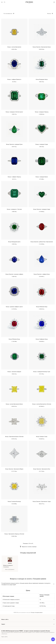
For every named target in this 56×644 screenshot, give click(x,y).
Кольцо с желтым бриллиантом (14, 47)
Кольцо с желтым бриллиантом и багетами (42, 404)
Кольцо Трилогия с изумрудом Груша (14, 144)
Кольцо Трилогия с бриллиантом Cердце (42, 501)
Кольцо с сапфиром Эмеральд (14, 177)
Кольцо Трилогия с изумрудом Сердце (42, 209)
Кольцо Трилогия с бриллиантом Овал (42, 469)
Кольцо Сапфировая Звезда (42, 339)
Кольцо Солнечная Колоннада (14, 501)
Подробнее (6, 567)
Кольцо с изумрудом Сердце (42, 144)
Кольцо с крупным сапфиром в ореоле (14, 307)
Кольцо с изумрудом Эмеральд (42, 112)
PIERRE (15, 613)
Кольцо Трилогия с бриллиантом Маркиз (14, 469)
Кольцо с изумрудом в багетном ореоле (14, 112)
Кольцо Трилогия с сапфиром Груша (42, 274)
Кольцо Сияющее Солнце (42, 437)
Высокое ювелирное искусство (24, 613)
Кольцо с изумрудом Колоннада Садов (42, 372)
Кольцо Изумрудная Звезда (42, 79)
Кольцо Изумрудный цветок (14, 242)
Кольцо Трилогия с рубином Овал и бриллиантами (42, 242)
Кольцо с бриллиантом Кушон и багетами (14, 437)
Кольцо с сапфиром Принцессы (14, 79)
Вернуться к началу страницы (29, 547)
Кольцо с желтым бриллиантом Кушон (14, 404)
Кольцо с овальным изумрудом (14, 372)
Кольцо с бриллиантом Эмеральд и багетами (14, 534)
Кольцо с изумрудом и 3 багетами (14, 209)
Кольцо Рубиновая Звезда (42, 307)
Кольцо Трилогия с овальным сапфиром (14, 274)
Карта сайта (4, 637)
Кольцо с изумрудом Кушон (42, 177)
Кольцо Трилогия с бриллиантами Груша (42, 47)
